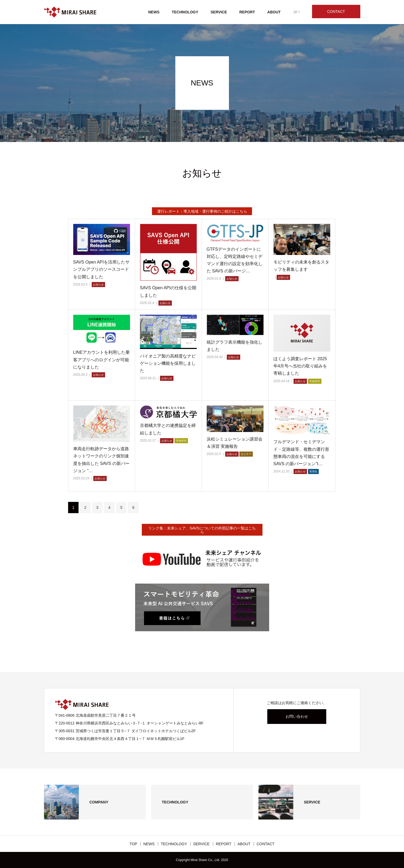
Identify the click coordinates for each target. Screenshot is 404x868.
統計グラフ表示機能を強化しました (235, 346)
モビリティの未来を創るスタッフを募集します (301, 266)
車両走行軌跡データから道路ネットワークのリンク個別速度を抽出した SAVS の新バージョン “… (101, 460)
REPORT (247, 12)
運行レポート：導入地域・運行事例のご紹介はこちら (202, 211)
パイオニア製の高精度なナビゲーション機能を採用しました (168, 363)
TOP (133, 844)
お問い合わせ (297, 716)
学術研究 (315, 381)
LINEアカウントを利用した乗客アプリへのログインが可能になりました (102, 360)
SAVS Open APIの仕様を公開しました (168, 291)
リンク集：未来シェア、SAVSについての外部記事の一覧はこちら (202, 530)
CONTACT (336, 12)
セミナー (246, 454)
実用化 (313, 471)
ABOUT (274, 12)
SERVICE (219, 12)
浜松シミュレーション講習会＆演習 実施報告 (235, 443)
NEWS (154, 12)
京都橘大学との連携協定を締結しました (168, 429)
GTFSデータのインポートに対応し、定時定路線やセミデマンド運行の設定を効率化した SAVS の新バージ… (235, 260)
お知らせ (98, 285)
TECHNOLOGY (185, 12)
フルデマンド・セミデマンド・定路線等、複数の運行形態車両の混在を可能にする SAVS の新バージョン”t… (301, 453)
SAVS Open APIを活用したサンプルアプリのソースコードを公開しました (101, 269)
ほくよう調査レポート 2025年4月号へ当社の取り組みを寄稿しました (300, 366)
